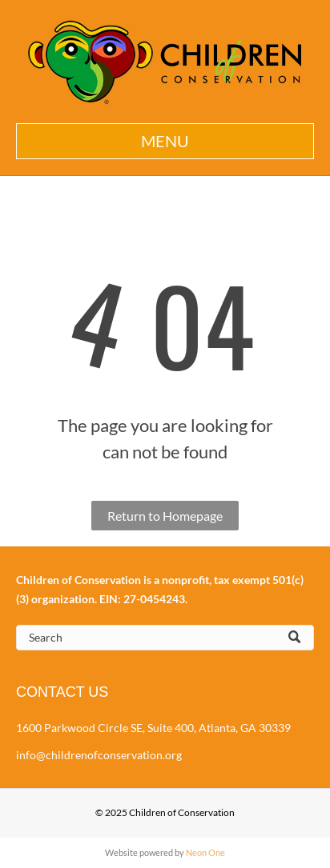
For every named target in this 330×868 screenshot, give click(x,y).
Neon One (205, 852)
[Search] (165, 638)
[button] (165, 141)
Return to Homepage (165, 516)
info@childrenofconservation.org (99, 755)
